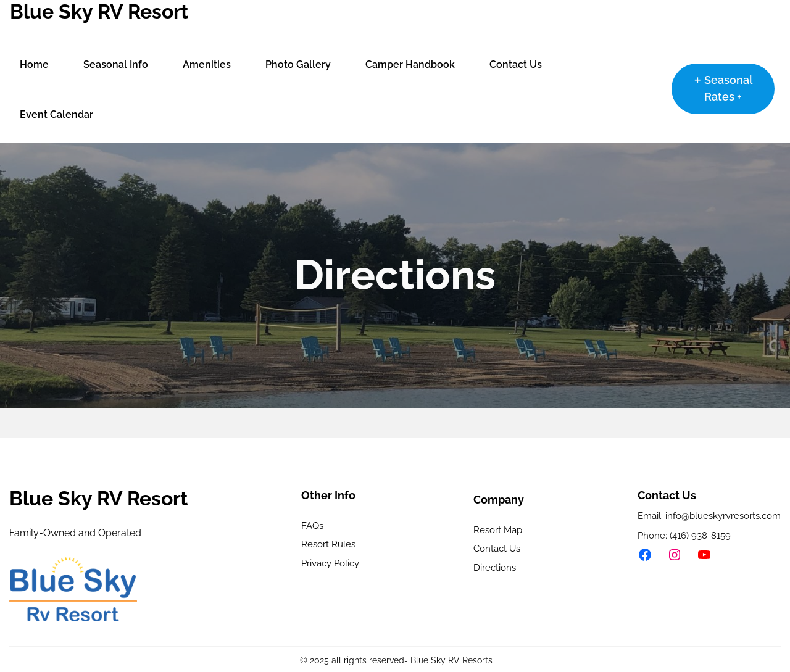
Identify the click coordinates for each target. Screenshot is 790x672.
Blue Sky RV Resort (99, 11)
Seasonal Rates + (728, 88)
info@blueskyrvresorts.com (722, 516)
